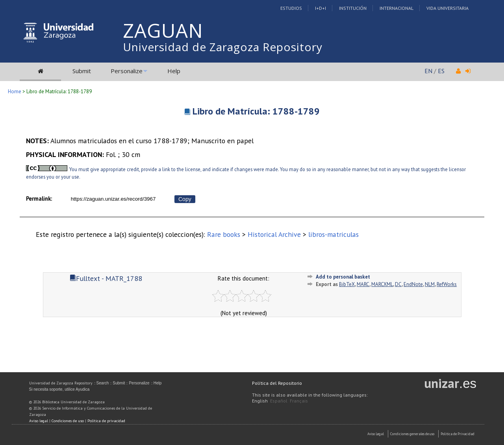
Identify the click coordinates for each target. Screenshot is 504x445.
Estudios (291, 8)
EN (428, 71)
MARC (363, 284)
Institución (353, 8)
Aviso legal (39, 421)
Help (174, 71)
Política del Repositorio (277, 383)
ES (441, 71)
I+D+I (321, 8)
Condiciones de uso (68, 421)
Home (15, 91)
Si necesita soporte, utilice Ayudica (59, 389)
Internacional (397, 8)
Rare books (224, 234)
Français (299, 401)
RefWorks (447, 284)
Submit (82, 71)
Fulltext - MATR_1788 (106, 278)
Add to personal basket (343, 277)
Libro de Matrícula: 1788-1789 (256, 111)
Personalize (127, 71)
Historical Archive (274, 234)
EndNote (413, 284)
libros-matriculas (334, 234)
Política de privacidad (106, 421)
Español (279, 401)
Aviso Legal (376, 434)
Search (103, 383)
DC (398, 284)
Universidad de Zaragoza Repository (223, 47)
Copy (185, 199)
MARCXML (382, 284)
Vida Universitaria (447, 8)
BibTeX (347, 284)
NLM (430, 284)
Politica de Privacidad (458, 434)
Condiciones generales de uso (412, 434)
